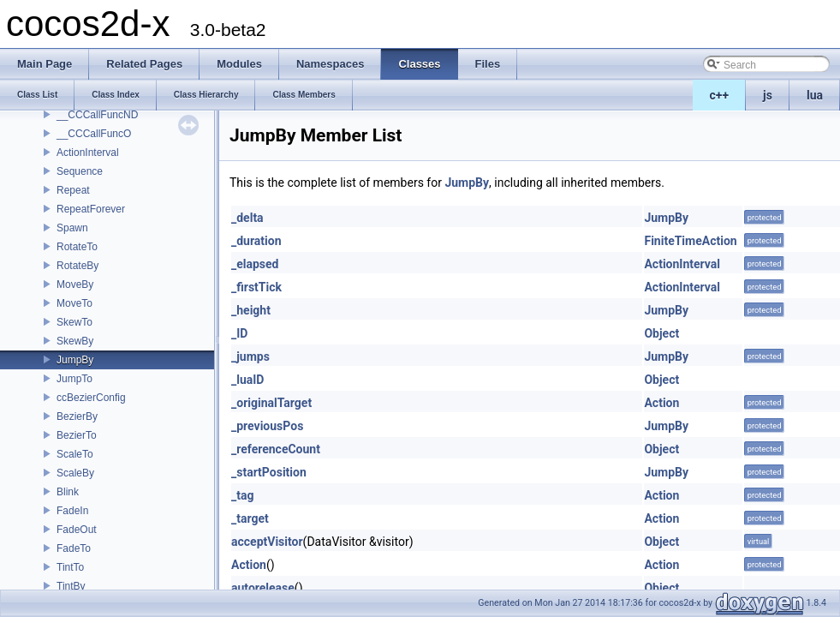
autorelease (263, 588)
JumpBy (75, 360)
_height (251, 310)
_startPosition (269, 472)
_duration (256, 241)
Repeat (73, 190)
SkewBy (75, 341)
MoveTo (74, 303)
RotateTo (77, 247)
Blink (68, 492)
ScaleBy (75, 473)
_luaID (247, 380)
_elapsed (255, 264)
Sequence (80, 171)
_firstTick (256, 287)
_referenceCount (276, 449)
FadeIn (72, 511)
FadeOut (77, 530)
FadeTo (74, 548)
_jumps (250, 356)
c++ (720, 95)
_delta (247, 218)
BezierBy (77, 416)
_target (250, 518)
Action (661, 403)
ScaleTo (75, 454)
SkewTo (74, 322)
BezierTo (77, 435)
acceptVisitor (267, 542)
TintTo (70, 567)
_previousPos (267, 426)
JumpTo (74, 379)
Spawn (72, 228)
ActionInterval (88, 153)
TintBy (71, 586)
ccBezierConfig (91, 398)
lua (815, 95)
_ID (239, 333)
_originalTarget (271, 403)
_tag (242, 495)
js (768, 95)
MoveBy (75, 285)
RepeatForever (91, 209)
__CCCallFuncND (97, 115)
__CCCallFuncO (94, 134)
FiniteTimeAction (690, 241)
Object (661, 333)
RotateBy (77, 266)
